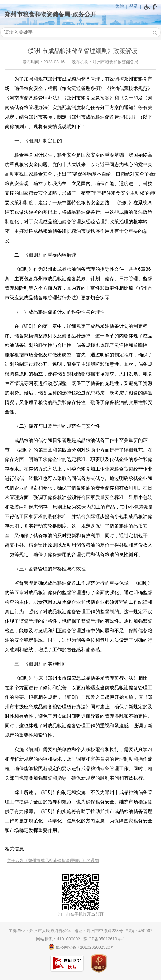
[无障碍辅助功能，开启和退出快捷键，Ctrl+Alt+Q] (151, 7)
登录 (134, 6)
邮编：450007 (139, 931)
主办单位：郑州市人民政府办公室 (40, 931)
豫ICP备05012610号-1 (104, 939)
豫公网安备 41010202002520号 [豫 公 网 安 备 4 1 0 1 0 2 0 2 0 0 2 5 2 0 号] (81, 947)
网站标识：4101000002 (58, 939)
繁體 (120, 6)
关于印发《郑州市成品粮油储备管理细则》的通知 (53, 861)
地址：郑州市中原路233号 (98, 931)
